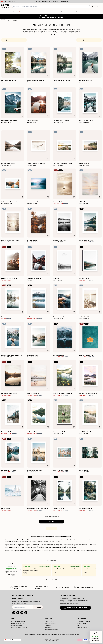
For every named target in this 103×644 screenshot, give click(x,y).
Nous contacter (82, 623)
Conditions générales (30, 634)
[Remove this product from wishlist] (22, 76)
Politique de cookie (42, 634)
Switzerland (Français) (12, 640)
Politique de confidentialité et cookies (69, 634)
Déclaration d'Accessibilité (52, 630)
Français (11, 2)
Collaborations (48, 627)
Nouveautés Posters (17, 625)
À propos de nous (49, 621)
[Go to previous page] (47, 529)
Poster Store (55, 639)
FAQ (78, 625)
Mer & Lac (15, 20)
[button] (96, 637)
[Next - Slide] (98, 570)
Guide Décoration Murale (18, 621)
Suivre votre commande (84, 621)
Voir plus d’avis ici (52, 580)
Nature (8, 20)
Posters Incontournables (18, 623)
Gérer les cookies (82, 627)
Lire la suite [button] (51, 34)
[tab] (93, 6)
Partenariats (48, 625)
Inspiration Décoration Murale (19, 627)
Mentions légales (53, 634)
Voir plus (52, 522)
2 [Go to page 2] (53, 529)
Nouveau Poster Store (50, 623)
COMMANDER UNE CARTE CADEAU (75, 608)
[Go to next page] (56, 529)
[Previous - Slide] (20, 570)
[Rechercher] (90, 6)
